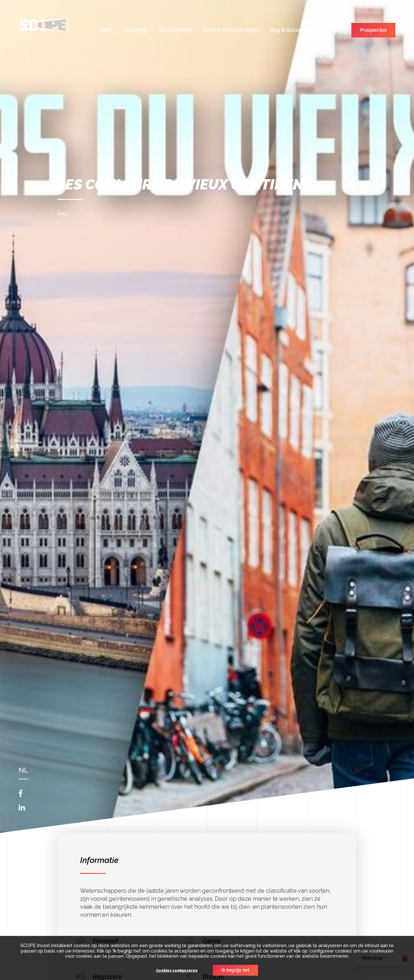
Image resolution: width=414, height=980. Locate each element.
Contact (331, 30)
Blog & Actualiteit (290, 30)
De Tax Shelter (175, 30)
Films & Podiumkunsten (231, 30)
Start (106, 30)
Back (63, 214)
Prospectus (373, 30)
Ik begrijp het (235, 970)
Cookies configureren (177, 971)
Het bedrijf (135, 30)
